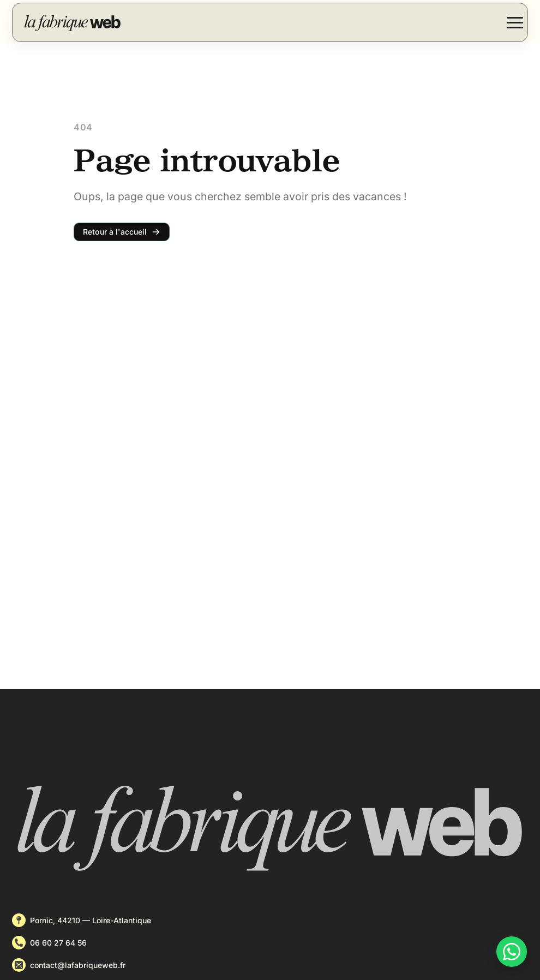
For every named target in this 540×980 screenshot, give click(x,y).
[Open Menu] (515, 22)
